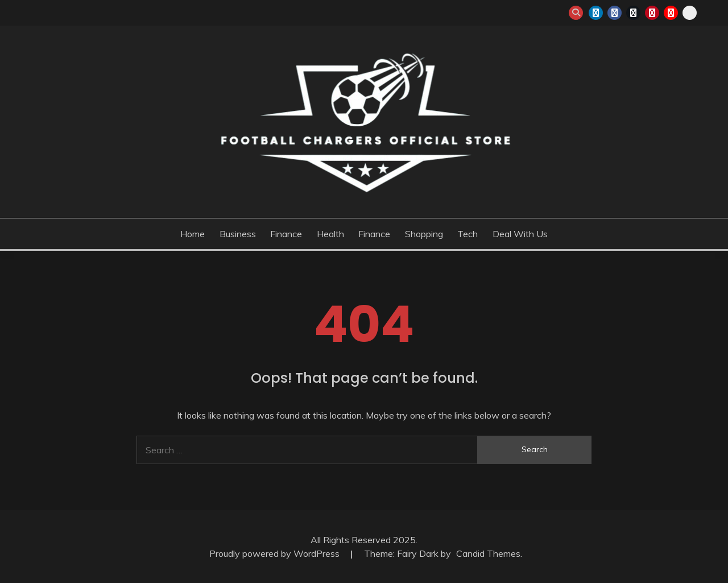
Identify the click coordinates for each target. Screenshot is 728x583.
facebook (615, 13)
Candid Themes (488, 553)
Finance (286, 234)
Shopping (424, 234)
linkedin (596, 13)
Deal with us (520, 234)
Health (330, 234)
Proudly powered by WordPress (276, 553)
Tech (468, 234)
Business (238, 234)
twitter (633, 13)
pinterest (652, 13)
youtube (671, 13)
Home (193, 234)
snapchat (690, 13)
